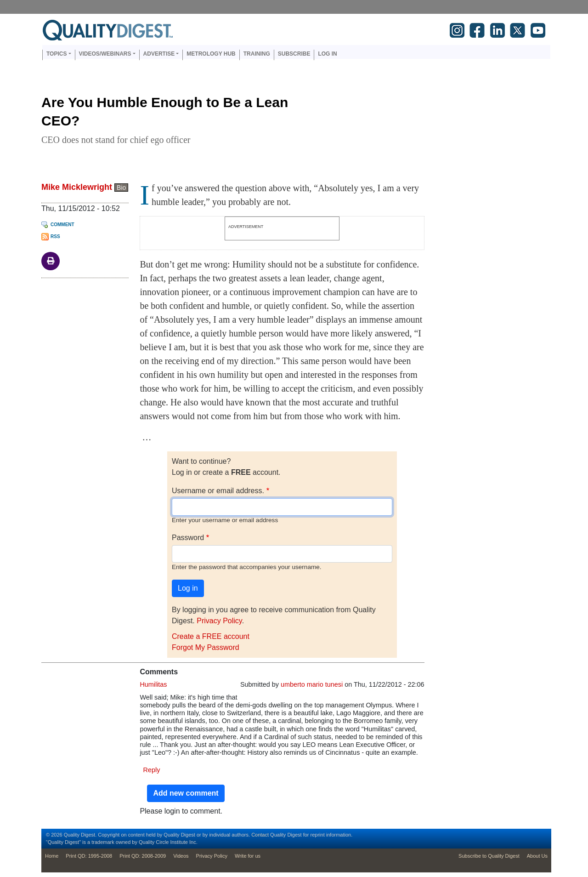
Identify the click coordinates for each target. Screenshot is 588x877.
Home (52, 856)
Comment (62, 225)
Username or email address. (218, 491)
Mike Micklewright (77, 187)
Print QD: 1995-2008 (89, 856)
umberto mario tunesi (312, 684)
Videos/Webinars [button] (105, 54)
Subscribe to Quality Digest (489, 856)
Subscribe (294, 54)
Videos (181, 856)
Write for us (248, 856)
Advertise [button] (159, 54)
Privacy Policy (219, 621)
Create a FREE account (211, 636)
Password (188, 538)
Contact (260, 835)
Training (257, 54)
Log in (327, 54)
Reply (152, 770)
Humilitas (153, 684)
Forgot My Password (206, 647)
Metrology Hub (211, 54)
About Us (537, 856)
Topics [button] (57, 54)
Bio (121, 188)
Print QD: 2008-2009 (143, 856)
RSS (55, 236)
